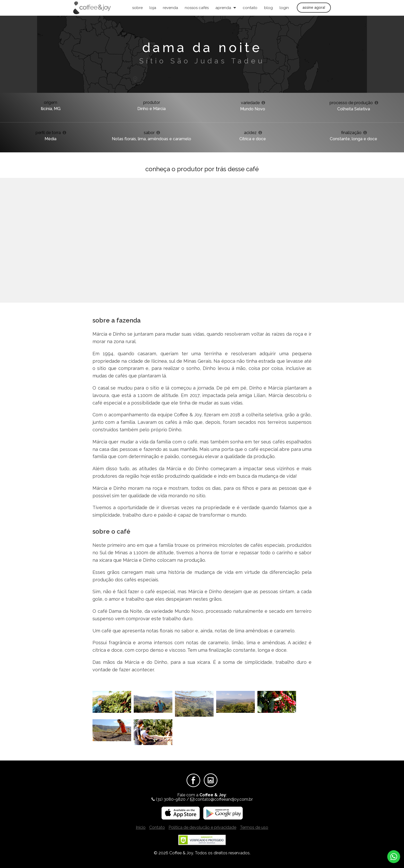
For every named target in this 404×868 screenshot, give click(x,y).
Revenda (170, 8)
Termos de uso (254, 827)
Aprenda (226, 8)
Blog (268, 8)
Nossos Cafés (197, 8)
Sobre (137, 8)
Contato (250, 8)
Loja (153, 8)
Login (284, 8)
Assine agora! (314, 7)
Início (141, 827)
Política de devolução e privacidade (202, 827)
